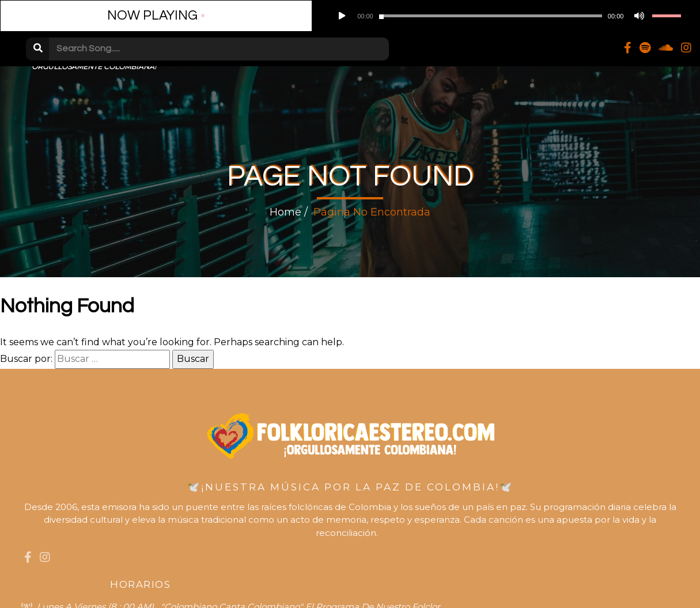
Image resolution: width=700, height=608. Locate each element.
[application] (231, 17)
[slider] (215, 18)
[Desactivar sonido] (273, 17)
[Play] (157, 17)
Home (285, 215)
